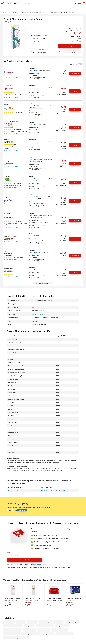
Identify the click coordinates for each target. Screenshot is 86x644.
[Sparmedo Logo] (11, 3)
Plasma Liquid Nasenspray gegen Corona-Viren (16, 638)
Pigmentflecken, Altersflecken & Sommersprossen (22, 491)
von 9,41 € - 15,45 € (40, 35)
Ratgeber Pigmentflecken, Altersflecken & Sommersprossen (57, 491)
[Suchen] (68, 3)
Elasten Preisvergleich (45, 622)
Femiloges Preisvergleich (62, 626)
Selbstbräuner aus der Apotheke (64, 634)
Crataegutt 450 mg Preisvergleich (12, 630)
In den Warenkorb (72, 51)
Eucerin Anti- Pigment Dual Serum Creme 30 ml (13, 598)
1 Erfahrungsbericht (39, 53)
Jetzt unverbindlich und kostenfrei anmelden (25, 560)
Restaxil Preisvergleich (30, 630)
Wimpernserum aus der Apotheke (12, 634)
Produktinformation (39, 49)
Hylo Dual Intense (32, 622)
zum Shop (75, 74)
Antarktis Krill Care (9, 622)
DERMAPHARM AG (36, 41)
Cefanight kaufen (29, 626)
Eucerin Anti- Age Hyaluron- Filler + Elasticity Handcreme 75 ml (34, 598)
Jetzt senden (22, 510)
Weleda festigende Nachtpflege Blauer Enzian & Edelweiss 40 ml (75, 598)
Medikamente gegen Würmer (60, 630)
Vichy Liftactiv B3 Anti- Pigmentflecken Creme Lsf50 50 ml (54, 598)
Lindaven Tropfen (58, 622)
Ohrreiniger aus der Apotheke (32, 634)
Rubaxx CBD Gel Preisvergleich (45, 626)
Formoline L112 (21, 622)
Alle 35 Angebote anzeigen (43, 283)
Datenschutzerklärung (40, 564)
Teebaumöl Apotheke (44, 630)
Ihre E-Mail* (10, 552)
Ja (10, 510)
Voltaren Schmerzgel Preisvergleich (13, 626)
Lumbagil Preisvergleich (72, 622)
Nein (15, 510)
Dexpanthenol (12, 352)
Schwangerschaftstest (48, 634)
